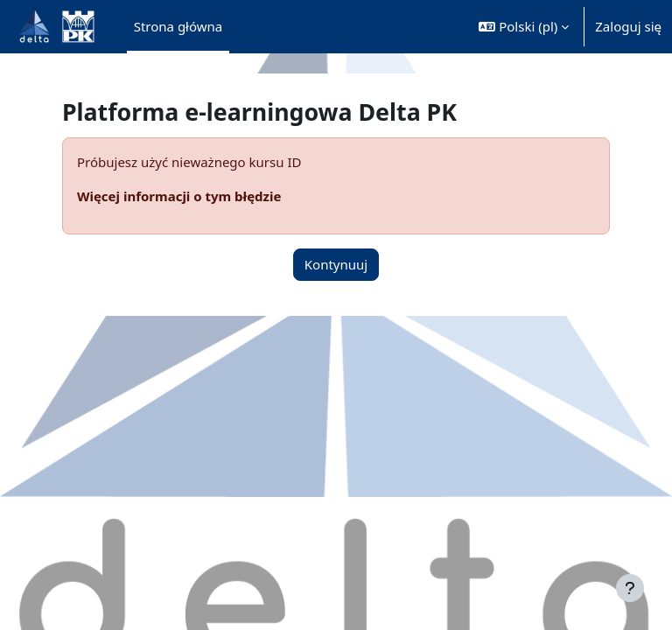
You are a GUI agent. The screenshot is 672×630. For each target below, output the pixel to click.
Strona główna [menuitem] (178, 26)
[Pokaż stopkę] (630, 588)
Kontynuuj (336, 264)
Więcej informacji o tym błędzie (179, 196)
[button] (524, 27)
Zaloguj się (628, 26)
